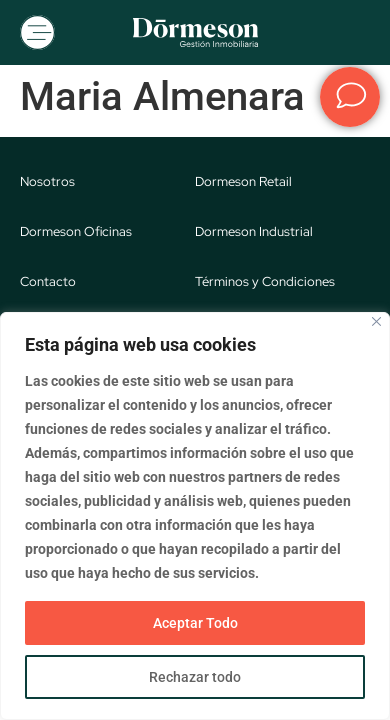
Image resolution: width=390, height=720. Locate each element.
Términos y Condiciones (265, 281)
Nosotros (47, 181)
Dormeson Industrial (254, 231)
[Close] (376, 321)
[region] (195, 516)
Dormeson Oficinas (76, 231)
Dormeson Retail (243, 181)
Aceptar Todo (195, 623)
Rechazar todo (195, 677)
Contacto (48, 281)
